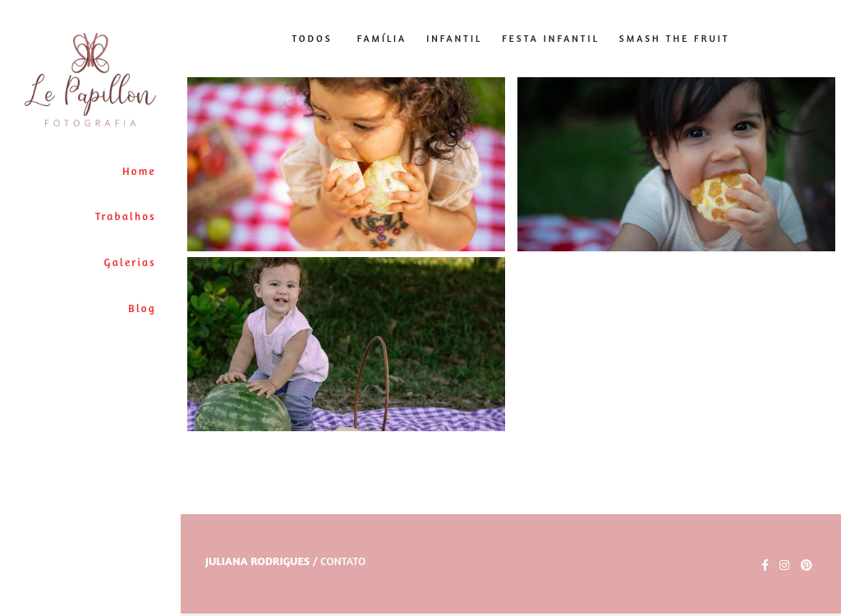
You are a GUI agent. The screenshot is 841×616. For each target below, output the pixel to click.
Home (139, 171)
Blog (142, 308)
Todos (312, 39)
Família (382, 39)
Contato (343, 561)
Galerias (130, 262)
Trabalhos (126, 216)
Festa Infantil (551, 39)
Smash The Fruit (675, 39)
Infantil (454, 39)
